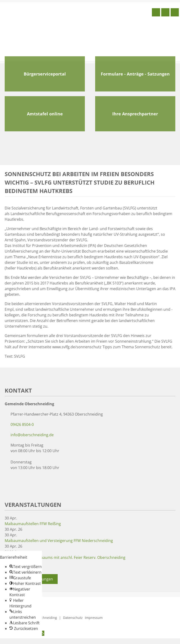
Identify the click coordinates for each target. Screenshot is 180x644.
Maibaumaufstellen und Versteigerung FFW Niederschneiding (59, 541)
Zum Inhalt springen (18, 641)
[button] (26, 567)
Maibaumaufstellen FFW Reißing (33, 524)
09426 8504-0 (22, 424)
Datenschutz (73, 618)
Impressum (94, 618)
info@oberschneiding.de (32, 435)
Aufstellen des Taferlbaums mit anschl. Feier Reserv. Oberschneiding (65, 557)
